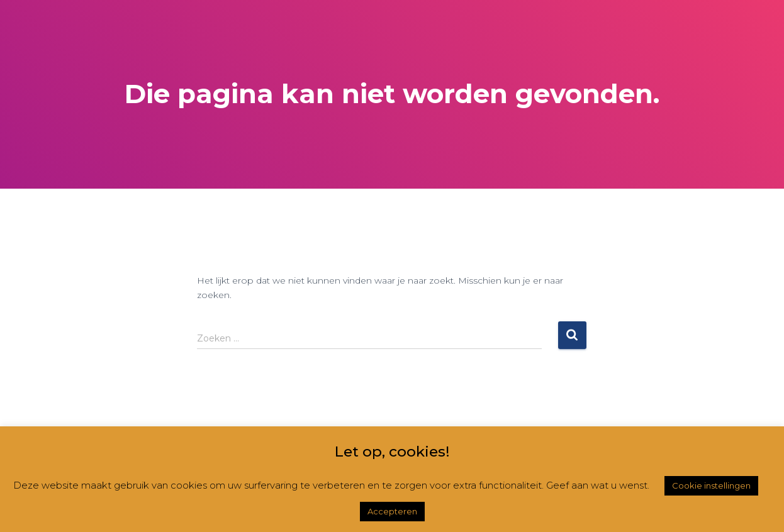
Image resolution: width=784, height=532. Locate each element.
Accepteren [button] (392, 511)
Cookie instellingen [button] (711, 485)
